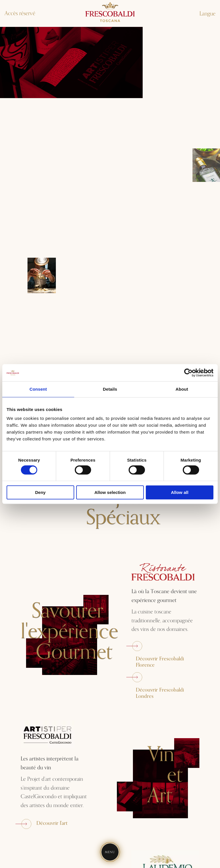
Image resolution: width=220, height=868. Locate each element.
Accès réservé (20, 13)
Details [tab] (110, 389)
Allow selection (110, 492)
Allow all (180, 492)
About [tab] (182, 389)
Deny (40, 492)
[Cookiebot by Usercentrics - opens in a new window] (188, 373)
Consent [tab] (38, 389)
